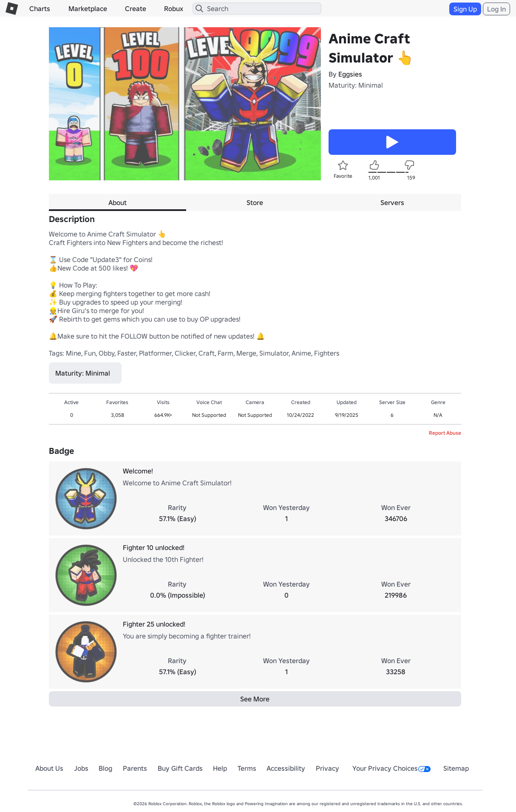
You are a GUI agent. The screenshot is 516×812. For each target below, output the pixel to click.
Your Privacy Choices (391, 768)
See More (255, 699)
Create (136, 9)
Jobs (81, 768)
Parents (135, 768)
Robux (174, 9)
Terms (247, 768)
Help (220, 768)
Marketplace (88, 9)
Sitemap (456, 768)
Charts (40, 9)
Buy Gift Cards (180, 768)
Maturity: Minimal (356, 85)
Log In (496, 9)
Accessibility (286, 768)
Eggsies (350, 74)
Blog (105, 768)
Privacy (327, 768)
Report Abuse (445, 433)
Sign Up (465, 9)
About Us (49, 768)
